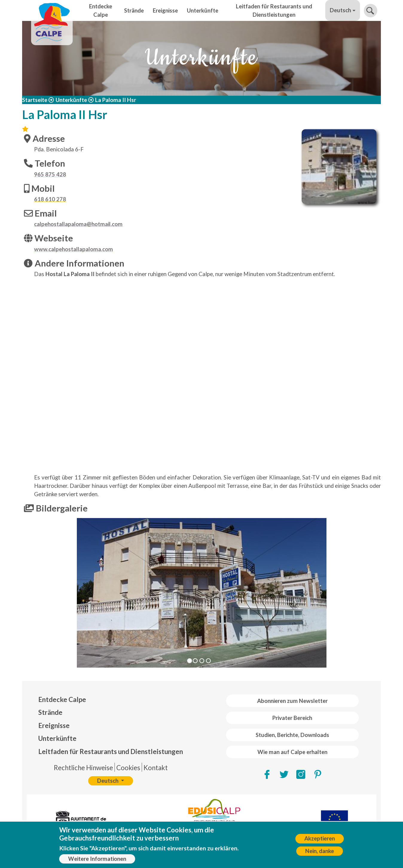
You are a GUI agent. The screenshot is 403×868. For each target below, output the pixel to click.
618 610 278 (50, 199)
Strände (134, 10)
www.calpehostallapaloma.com (74, 249)
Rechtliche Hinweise (83, 768)
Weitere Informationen (97, 859)
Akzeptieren (320, 838)
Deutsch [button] (340, 10)
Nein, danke (320, 851)
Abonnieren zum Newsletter (292, 701)
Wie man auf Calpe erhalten (292, 752)
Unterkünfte (203, 10)
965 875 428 (50, 174)
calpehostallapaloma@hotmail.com (78, 224)
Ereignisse (165, 10)
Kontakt (156, 768)
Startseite (35, 100)
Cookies (128, 768)
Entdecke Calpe (101, 10)
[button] (49, 593)
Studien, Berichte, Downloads (292, 735)
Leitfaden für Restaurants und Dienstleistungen (274, 10)
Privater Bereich (292, 718)
